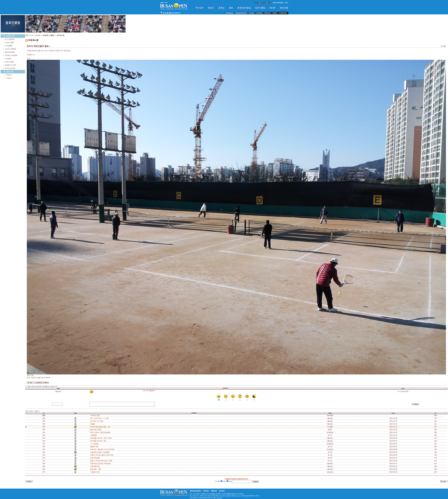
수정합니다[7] (95, 472)
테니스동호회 (36, 35)
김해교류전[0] (95, 458)
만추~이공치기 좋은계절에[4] (101, 432)
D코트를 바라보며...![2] (98, 441)
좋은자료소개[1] (96, 430)
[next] (246, 479)
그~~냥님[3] (95, 444)
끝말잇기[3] (95, 447)
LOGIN (263, 3)
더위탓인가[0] (95, 415)
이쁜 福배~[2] (95, 466)
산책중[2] (94, 435)
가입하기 (9, 78)
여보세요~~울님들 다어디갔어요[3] (103, 449)
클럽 (27, 35)
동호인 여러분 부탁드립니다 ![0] (102, 461)
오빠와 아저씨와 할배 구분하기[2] (102, 455)
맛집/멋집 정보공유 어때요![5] (101, 464)
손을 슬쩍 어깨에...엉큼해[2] (100, 452)
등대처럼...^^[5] (96, 469)
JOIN (270, 3)
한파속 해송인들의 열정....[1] (100, 427)
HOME (257, 3)
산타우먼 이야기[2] (97, 421)
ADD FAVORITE (278, 3)
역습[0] (93, 424)
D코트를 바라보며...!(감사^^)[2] (101, 438)
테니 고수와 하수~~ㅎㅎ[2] (100, 418)
